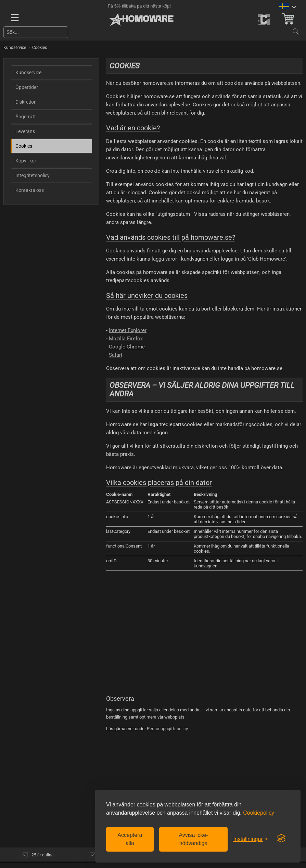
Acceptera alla (130, 839)
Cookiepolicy (259, 813)
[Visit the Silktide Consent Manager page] (281, 839)
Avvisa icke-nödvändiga (193, 839)
